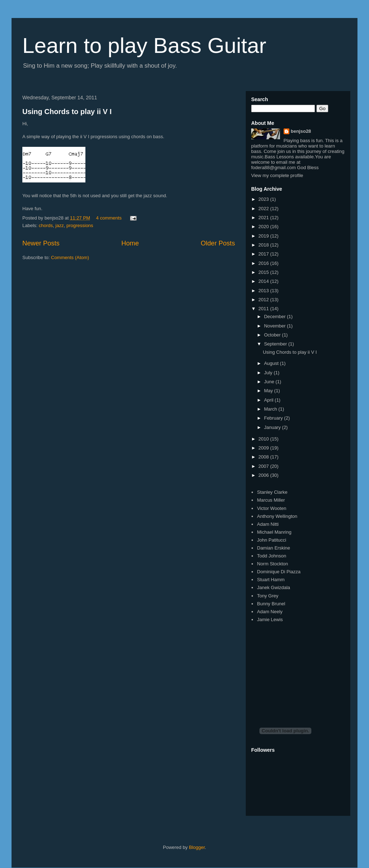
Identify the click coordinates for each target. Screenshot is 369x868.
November (276, 326)
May (269, 391)
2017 (264, 254)
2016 (264, 263)
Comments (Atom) (70, 257)
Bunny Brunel (271, 604)
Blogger (197, 847)
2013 (264, 291)
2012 (264, 300)
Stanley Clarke (272, 492)
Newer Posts (41, 243)
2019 (264, 236)
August (272, 363)
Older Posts (218, 243)
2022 (264, 209)
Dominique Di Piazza (279, 572)
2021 (264, 218)
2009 (264, 448)
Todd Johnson (272, 556)
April (270, 400)
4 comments (109, 218)
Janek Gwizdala (274, 587)
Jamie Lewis (270, 620)
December (276, 317)
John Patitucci (272, 540)
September (276, 344)
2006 (264, 475)
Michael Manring (274, 532)
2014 (264, 281)
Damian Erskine (274, 548)
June (270, 382)
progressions (80, 225)
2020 (264, 227)
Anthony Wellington (277, 516)
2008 (264, 457)
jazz (60, 225)
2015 (264, 272)
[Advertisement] (305, 669)
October (273, 335)
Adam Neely (270, 612)
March (271, 409)
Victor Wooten (272, 508)
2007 (264, 466)
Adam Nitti (268, 524)
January (273, 427)
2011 (264, 309)
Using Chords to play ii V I (67, 112)
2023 (264, 199)
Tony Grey (268, 596)
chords (46, 225)
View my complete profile (277, 175)
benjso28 (301, 131)
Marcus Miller (271, 500)
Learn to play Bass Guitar (144, 46)
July (269, 373)
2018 (264, 245)
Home (130, 243)
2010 (264, 439)
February (274, 418)
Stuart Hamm (271, 580)
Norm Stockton (272, 564)
